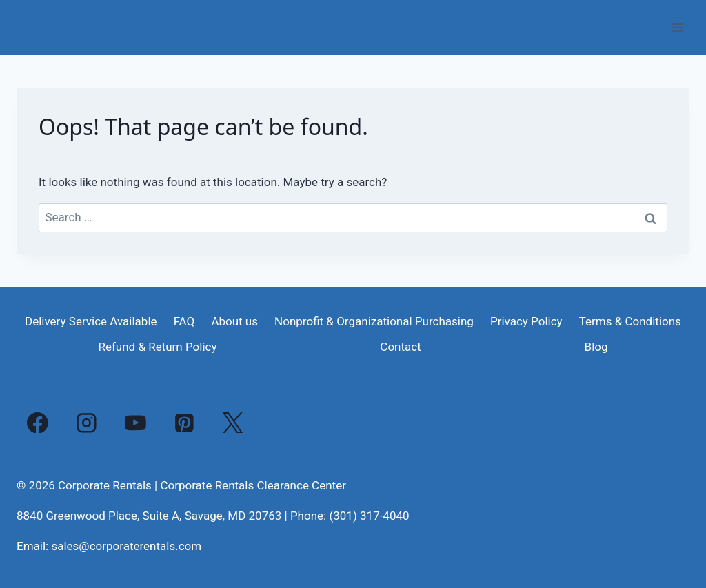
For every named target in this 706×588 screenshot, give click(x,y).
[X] (233, 423)
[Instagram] (87, 423)
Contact (400, 347)
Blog (596, 347)
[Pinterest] (184, 423)
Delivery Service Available (91, 321)
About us (234, 321)
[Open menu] (677, 27)
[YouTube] (136, 423)
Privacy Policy (526, 321)
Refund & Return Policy (157, 347)
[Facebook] (38, 423)
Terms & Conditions (630, 321)
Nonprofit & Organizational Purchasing (374, 321)
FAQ (184, 321)
